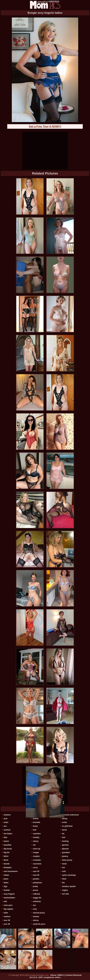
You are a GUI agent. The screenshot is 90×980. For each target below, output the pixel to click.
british (36, 819)
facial (64, 830)
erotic (65, 822)
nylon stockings (69, 875)
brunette (37, 822)
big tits (7, 852)
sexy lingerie (9, 894)
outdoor (7, 917)
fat (63, 834)
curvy (35, 868)
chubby (36, 837)
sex (34, 905)
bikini (6, 856)
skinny (36, 920)
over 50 (36, 871)
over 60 (36, 875)
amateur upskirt (69, 886)
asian (6, 822)
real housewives (11, 871)
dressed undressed (70, 815)
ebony (65, 819)
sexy (35, 909)
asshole (7, 830)
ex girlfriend (67, 826)
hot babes (8, 834)
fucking (65, 841)
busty (35, 826)
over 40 (7, 924)
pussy (36, 890)
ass (5, 826)
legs (5, 886)
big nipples (8, 909)
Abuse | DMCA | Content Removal (66, 975)
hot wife (65, 894)
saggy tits (37, 898)
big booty (8, 849)
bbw (5, 837)
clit (34, 845)
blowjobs (8, 868)
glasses (65, 849)
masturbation (9, 898)
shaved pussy (39, 913)
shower (36, 917)
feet (64, 837)
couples (36, 856)
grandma (66, 852)
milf (5, 901)
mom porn (8, 905)
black (6, 860)
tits (63, 883)
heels (64, 864)
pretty (35, 886)
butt (35, 830)
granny (65, 856)
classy (36, 841)
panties (36, 879)
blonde (7, 864)
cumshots (37, 864)
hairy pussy (67, 860)
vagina (65, 890)
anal (5, 819)
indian (6, 875)
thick (64, 879)
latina (6, 883)
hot (63, 868)
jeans (6, 879)
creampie (37, 860)
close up (37, 849)
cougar (36, 852)
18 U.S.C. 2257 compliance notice (45, 977)
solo (64, 871)
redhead (36, 894)
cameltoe (37, 834)
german (65, 845)
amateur (7, 815)
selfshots (37, 901)
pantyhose (37, 883)
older (6, 913)
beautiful (7, 845)
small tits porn (39, 924)
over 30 (7, 920)
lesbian (7, 890)
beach (6, 841)
